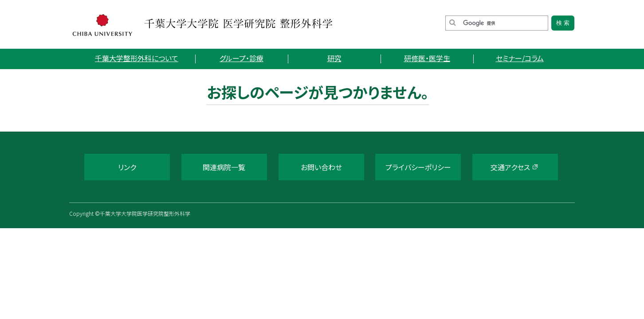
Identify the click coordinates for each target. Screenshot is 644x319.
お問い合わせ (321, 167)
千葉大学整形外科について (137, 58)
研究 (334, 58)
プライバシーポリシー (418, 167)
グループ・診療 (241, 58)
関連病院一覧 (224, 167)
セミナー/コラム (520, 58)
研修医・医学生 (427, 58)
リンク (127, 167)
